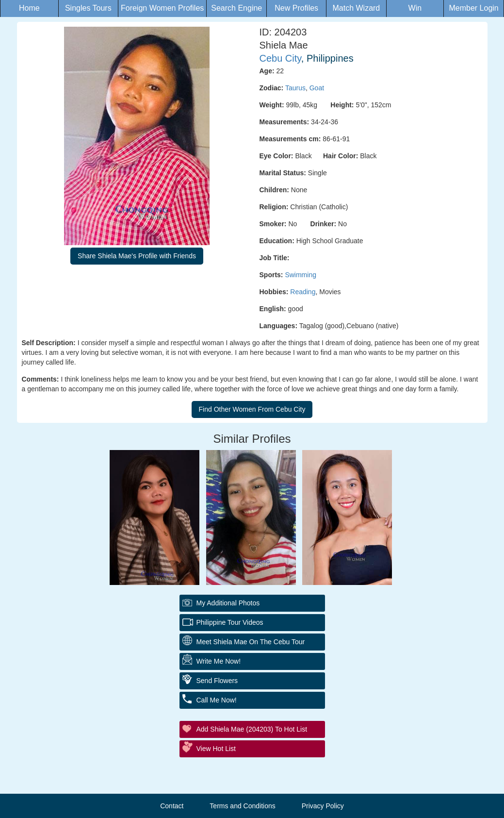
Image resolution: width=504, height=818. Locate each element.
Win (415, 8)
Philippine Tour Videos (230, 622)
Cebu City (280, 58)
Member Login (473, 8)
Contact (172, 806)
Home (29, 8)
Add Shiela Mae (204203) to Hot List (252, 729)
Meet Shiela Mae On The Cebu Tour (251, 642)
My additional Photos (228, 603)
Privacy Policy (323, 806)
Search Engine (236, 8)
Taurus (295, 88)
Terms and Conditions (242, 806)
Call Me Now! (217, 700)
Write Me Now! (219, 661)
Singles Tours (88, 8)
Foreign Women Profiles (162, 8)
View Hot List (216, 749)
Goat (317, 88)
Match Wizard (356, 8)
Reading (303, 292)
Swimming (301, 275)
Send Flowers (217, 681)
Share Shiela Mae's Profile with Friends (137, 256)
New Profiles (296, 8)
